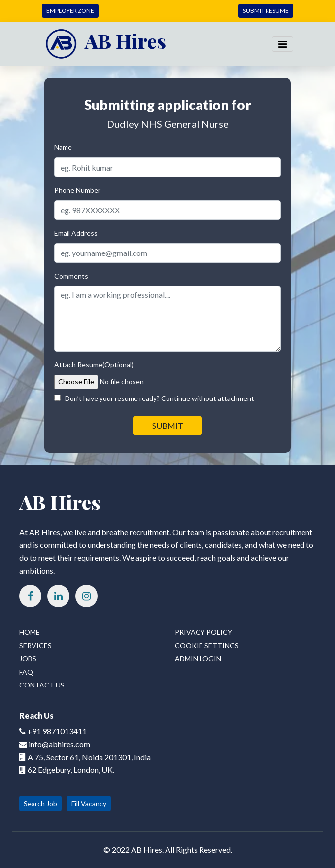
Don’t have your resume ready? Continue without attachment (154, 398)
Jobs (28, 659)
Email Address (76, 233)
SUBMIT (168, 425)
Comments (71, 276)
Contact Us (42, 685)
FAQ (26, 672)
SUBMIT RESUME (266, 11)
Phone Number (77, 190)
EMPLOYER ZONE (70, 11)
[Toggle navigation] (283, 44)
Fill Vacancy (89, 804)
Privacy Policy (203, 632)
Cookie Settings (207, 645)
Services (35, 645)
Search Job (40, 804)
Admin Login (198, 659)
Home (30, 632)
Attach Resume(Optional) (94, 365)
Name (63, 147)
